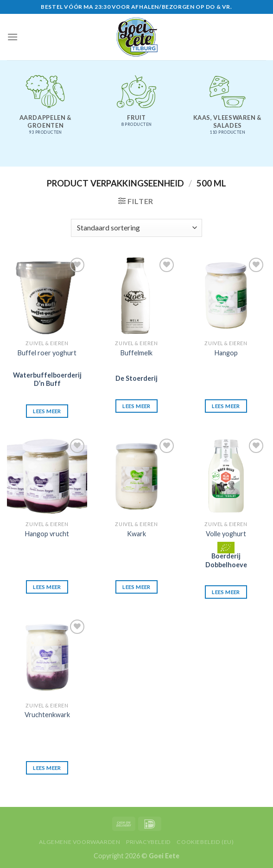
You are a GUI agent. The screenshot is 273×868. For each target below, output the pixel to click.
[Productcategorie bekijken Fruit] (136, 105)
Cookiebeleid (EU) (205, 842)
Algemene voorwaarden (79, 842)
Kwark (136, 534)
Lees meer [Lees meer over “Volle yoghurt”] (226, 592)
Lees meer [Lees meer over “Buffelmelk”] (136, 406)
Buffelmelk (136, 353)
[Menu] (13, 37)
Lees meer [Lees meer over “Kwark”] (136, 587)
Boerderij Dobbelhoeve (226, 560)
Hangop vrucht (47, 534)
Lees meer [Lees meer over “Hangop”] (226, 406)
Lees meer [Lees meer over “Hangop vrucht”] (47, 587)
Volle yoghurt (226, 534)
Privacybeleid (149, 842)
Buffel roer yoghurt (47, 353)
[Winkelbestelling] (136, 228)
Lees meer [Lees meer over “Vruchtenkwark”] (47, 768)
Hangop (226, 353)
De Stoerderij (136, 378)
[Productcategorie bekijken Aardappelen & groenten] (46, 109)
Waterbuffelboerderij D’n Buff (47, 379)
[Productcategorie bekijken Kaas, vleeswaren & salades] (227, 109)
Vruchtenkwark (47, 715)
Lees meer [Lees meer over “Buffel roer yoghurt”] (47, 411)
